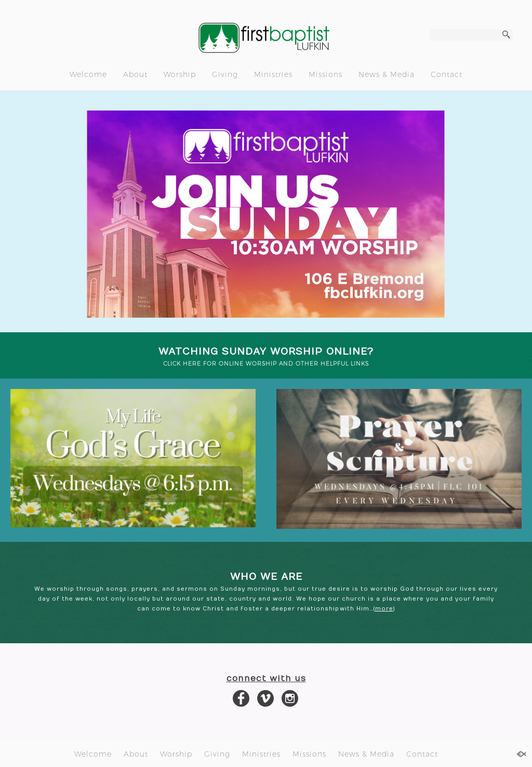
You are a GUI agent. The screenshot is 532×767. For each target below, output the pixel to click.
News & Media (387, 74)
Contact (447, 74)
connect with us (266, 679)
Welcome (88, 74)
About (135, 74)
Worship (180, 74)
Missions (325, 74)
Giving (225, 74)
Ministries (273, 74)
